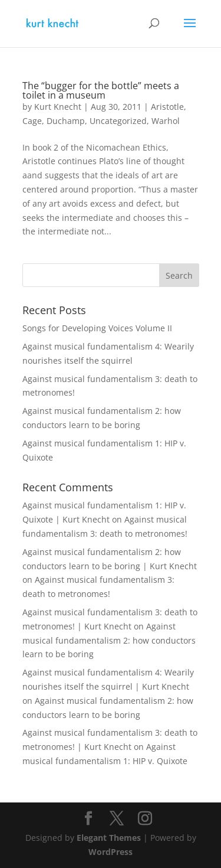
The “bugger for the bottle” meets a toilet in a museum (101, 90)
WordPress (111, 852)
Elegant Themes (109, 838)
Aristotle (167, 107)
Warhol (166, 121)
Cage (32, 121)
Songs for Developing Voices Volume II (97, 328)
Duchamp (66, 121)
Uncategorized (118, 121)
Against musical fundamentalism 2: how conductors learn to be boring (109, 640)
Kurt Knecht (58, 107)
